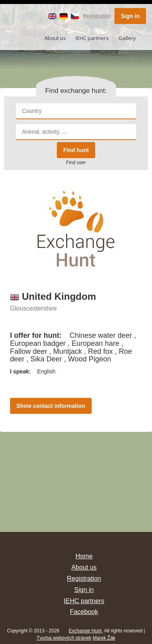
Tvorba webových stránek (64, 638)
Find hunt (76, 150)
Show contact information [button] (51, 406)
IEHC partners (92, 38)
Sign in (130, 16)
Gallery (127, 38)
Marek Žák (104, 638)
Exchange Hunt (85, 631)
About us (55, 38)
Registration (97, 16)
